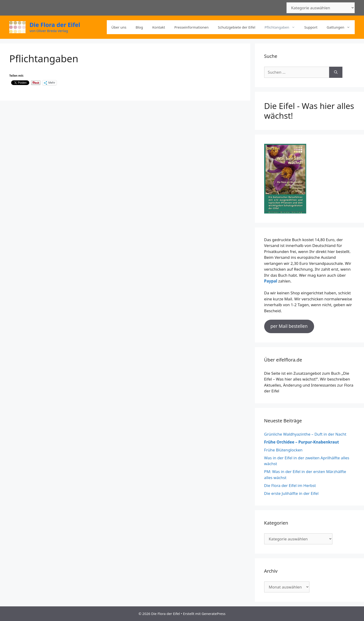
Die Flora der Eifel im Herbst (290, 485)
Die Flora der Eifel (55, 25)
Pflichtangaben (282, 27)
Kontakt (159, 27)
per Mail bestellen (289, 326)
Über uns (119, 27)
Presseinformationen (192, 27)
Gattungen (341, 27)
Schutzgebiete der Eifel (237, 27)
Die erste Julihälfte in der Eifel (291, 493)
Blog (139, 27)
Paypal (271, 281)
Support (311, 27)
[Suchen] (336, 72)
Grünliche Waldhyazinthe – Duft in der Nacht (305, 434)
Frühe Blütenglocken (283, 450)
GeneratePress (213, 614)
